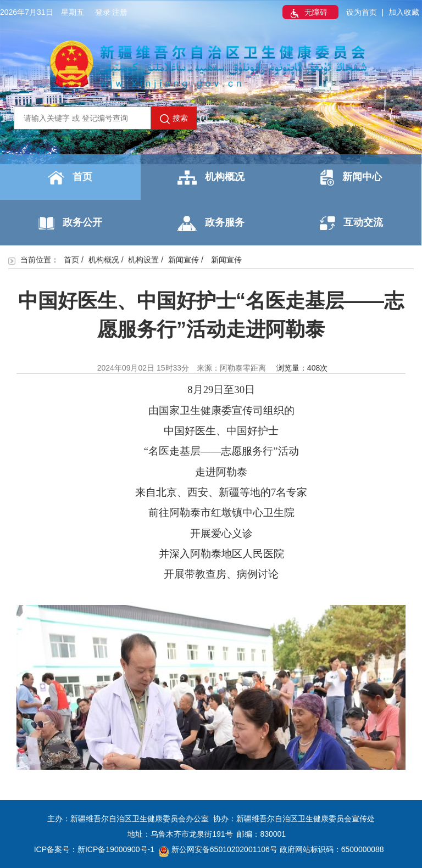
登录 (103, 12)
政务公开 (70, 223)
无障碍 (308, 13)
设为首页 (362, 12)
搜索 (174, 119)
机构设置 (143, 260)
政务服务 (211, 223)
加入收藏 (404, 12)
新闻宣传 (184, 260)
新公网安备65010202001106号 (218, 849)
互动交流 (351, 223)
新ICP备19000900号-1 (116, 849)
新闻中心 (351, 178)
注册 (120, 12)
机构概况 (211, 178)
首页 (70, 178)
